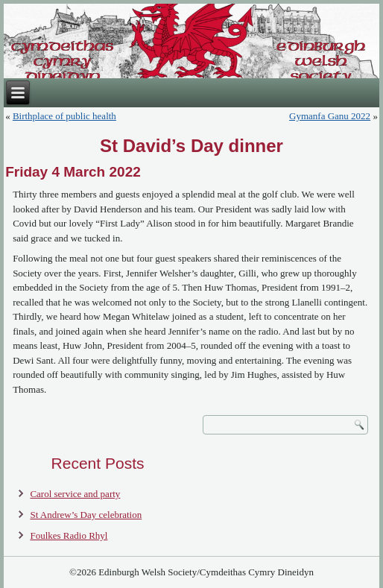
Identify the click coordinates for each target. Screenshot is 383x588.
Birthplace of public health (64, 116)
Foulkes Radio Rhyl (69, 535)
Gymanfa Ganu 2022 (330, 116)
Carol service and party (75, 494)
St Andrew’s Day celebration (86, 515)
